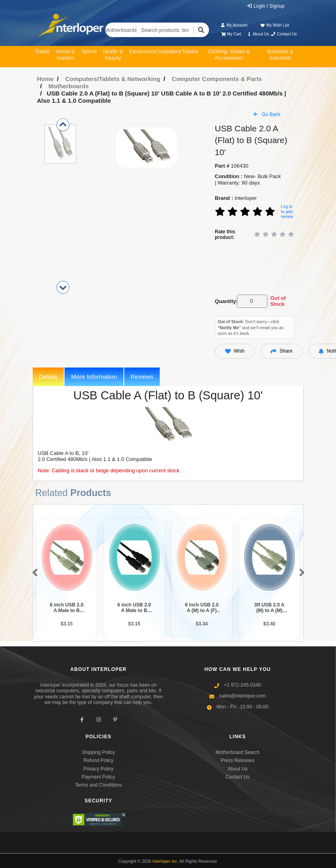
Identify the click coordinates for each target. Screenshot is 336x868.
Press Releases (238, 760)
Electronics (142, 51)
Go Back (267, 114)
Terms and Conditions (98, 785)
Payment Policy (99, 777)
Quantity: (224, 301)
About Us (258, 34)
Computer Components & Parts (217, 79)
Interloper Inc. (165, 861)
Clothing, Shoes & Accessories (229, 55)
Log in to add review (287, 211)
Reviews (142, 377)
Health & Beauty (113, 55)
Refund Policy (98, 760)
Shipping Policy (98, 752)
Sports (89, 51)
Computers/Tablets (177, 51)
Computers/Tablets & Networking (113, 79)
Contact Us (284, 34)
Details (48, 377)
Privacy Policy (99, 769)
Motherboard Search (237, 752)
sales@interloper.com (242, 696)
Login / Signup (265, 6)
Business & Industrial (280, 55)
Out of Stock (278, 301)
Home (46, 79)
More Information (94, 377)
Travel (42, 51)
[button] (33, 573)
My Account (234, 25)
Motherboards (121, 30)
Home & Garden (66, 55)
